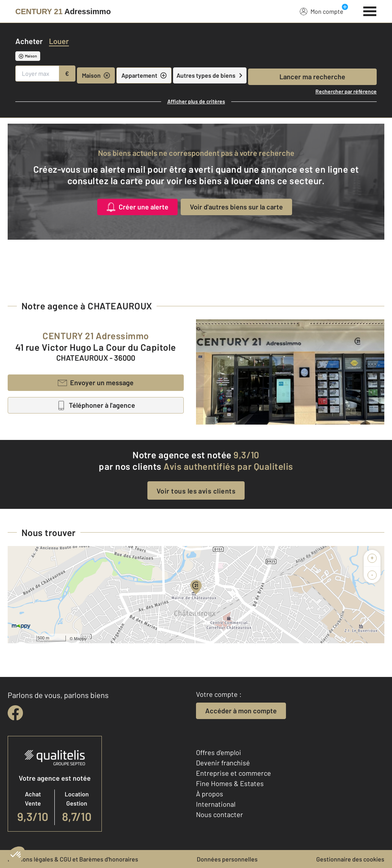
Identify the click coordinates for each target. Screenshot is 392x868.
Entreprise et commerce (234, 773)
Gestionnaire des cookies (350, 859)
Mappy (80, 639)
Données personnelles (227, 859)
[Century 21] (63, 11)
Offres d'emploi (219, 752)
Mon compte (322, 11)
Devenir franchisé (223, 763)
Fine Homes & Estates (230, 783)
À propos (210, 794)
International (216, 804)
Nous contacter (220, 814)
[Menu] (370, 10)
